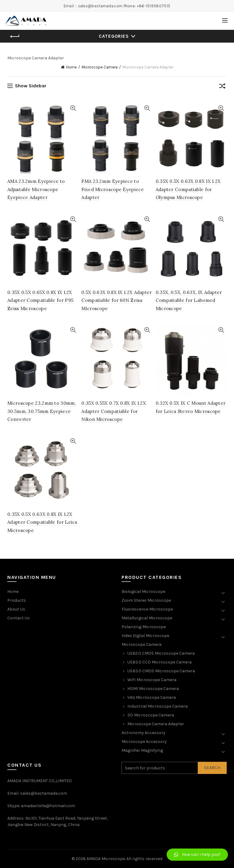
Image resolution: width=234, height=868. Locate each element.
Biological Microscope (143, 591)
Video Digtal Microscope (145, 636)
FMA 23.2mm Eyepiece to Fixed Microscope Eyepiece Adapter (113, 189)
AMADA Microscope (106, 859)
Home (71, 67)
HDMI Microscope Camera (153, 689)
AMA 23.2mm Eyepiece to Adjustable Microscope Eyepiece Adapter (36, 189)
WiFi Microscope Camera (152, 680)
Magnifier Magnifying (142, 750)
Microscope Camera (100, 67)
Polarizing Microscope (144, 627)
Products (17, 600)
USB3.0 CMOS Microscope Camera (161, 671)
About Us (16, 609)
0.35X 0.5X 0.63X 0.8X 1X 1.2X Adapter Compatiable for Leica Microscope (42, 522)
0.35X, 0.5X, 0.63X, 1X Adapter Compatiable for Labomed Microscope (189, 300)
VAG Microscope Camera (152, 697)
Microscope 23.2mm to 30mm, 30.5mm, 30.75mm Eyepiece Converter (42, 411)
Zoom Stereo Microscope (146, 600)
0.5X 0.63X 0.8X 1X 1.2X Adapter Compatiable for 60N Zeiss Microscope (117, 300)
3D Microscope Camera (151, 715)
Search (212, 768)
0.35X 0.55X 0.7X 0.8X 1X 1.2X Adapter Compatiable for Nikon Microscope (114, 411)
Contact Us (19, 618)
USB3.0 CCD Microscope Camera (160, 662)
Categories (114, 36)
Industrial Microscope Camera (158, 706)
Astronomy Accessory (144, 733)
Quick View (73, 108)
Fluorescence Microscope (147, 609)
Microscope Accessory (144, 742)
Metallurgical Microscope (147, 618)
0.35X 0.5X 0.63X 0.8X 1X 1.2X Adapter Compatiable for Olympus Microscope (188, 189)
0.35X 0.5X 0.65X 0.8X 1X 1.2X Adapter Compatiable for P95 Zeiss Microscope (40, 300)
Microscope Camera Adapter (156, 724)
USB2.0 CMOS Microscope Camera (161, 653)
